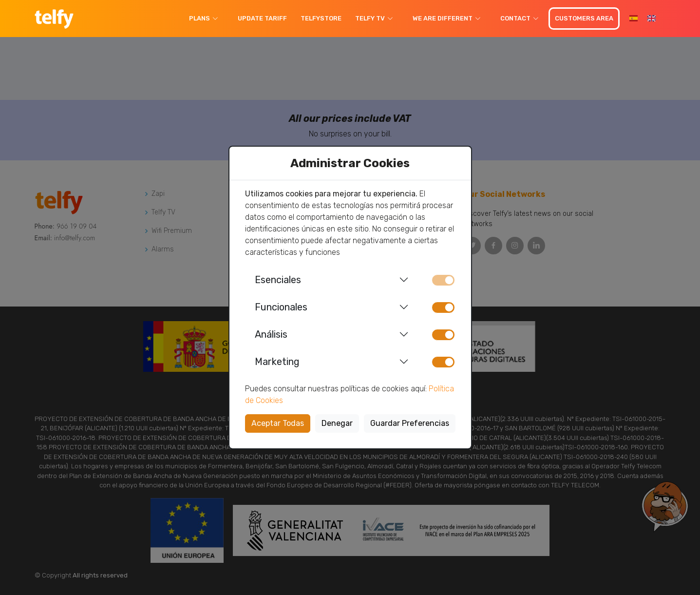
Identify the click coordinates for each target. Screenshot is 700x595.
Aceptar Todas (278, 423)
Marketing (277, 362)
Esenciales (278, 280)
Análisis (271, 334)
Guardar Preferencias (410, 423)
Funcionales (281, 307)
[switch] (443, 307)
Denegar (337, 423)
